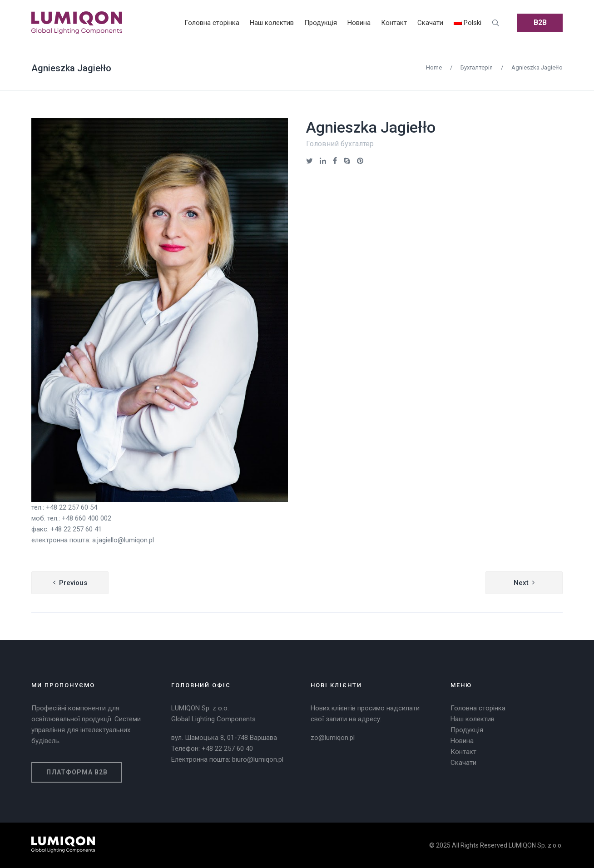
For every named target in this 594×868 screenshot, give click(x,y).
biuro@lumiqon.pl (258, 759)
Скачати (463, 763)
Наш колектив (473, 719)
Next (521, 583)
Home (434, 67)
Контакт (463, 752)
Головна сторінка (478, 708)
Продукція (467, 730)
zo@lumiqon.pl (333, 738)
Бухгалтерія (477, 67)
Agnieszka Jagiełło (71, 68)
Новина (462, 741)
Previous (73, 583)
